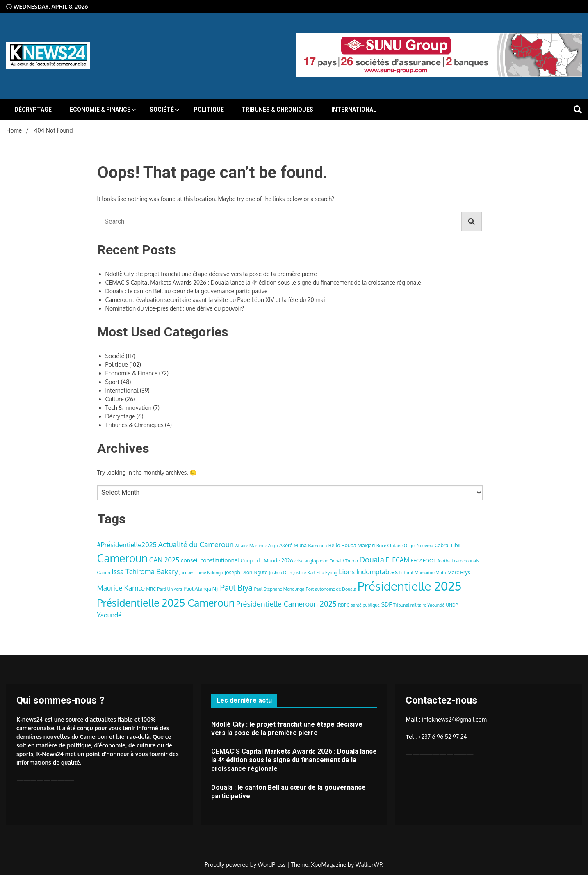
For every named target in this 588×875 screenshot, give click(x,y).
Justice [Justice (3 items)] (300, 573)
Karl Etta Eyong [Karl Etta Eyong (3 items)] (322, 573)
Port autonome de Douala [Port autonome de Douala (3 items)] (331, 589)
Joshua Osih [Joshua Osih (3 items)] (280, 573)
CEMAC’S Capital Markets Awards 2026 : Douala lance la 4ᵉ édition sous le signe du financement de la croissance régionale (263, 282)
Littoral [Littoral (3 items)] (406, 573)
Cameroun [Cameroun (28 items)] (123, 558)
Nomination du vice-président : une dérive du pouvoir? (175, 308)
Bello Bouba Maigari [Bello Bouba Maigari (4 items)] (352, 545)
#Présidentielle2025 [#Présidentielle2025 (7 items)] (127, 545)
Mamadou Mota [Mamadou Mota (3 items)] (430, 573)
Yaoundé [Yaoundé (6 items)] (109, 615)
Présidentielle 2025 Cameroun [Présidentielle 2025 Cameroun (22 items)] (166, 603)
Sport (113, 382)
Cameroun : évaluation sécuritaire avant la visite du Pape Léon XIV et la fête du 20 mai (215, 300)
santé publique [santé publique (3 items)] (366, 605)
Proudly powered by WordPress (246, 865)
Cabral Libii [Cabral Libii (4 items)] (448, 545)
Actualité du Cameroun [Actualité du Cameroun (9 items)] (196, 544)
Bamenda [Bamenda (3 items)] (318, 546)
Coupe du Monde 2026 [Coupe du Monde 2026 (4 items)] (267, 560)
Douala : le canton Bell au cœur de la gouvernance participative (187, 291)
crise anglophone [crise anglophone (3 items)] (311, 561)
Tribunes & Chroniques (277, 110)
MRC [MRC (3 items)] (151, 589)
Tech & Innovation (129, 408)
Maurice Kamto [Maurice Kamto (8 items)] (121, 588)
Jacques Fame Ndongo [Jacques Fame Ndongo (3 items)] (202, 573)
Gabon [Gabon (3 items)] (104, 573)
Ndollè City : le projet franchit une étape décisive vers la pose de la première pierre (211, 274)
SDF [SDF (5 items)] (387, 604)
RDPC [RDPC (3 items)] (344, 605)
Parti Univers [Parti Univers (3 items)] (170, 589)
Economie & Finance (100, 110)
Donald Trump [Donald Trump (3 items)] (344, 561)
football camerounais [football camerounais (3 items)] (458, 561)
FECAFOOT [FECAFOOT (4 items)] (424, 560)
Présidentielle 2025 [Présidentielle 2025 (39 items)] (409, 586)
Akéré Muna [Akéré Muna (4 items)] (293, 545)
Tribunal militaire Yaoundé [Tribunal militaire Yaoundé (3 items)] (419, 605)
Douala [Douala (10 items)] (371, 559)
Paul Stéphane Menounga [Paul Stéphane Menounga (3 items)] (279, 589)
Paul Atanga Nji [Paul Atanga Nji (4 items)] (201, 589)
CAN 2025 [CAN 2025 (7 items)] (164, 560)
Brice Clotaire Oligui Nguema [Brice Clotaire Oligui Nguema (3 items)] (405, 546)
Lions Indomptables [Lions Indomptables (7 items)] (368, 572)
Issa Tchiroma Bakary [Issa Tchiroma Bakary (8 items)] (145, 571)
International (354, 110)
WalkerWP (369, 865)
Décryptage (33, 110)
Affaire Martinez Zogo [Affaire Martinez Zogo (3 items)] (257, 546)
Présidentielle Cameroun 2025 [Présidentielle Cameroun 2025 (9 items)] (286, 604)
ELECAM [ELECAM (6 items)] (397, 560)
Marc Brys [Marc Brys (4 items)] (459, 572)
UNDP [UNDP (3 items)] (452, 605)
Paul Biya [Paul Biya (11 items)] (236, 588)
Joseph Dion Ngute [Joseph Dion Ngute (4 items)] (246, 572)
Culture (115, 399)
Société (162, 110)
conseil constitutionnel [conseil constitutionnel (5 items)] (210, 560)
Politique (209, 110)
